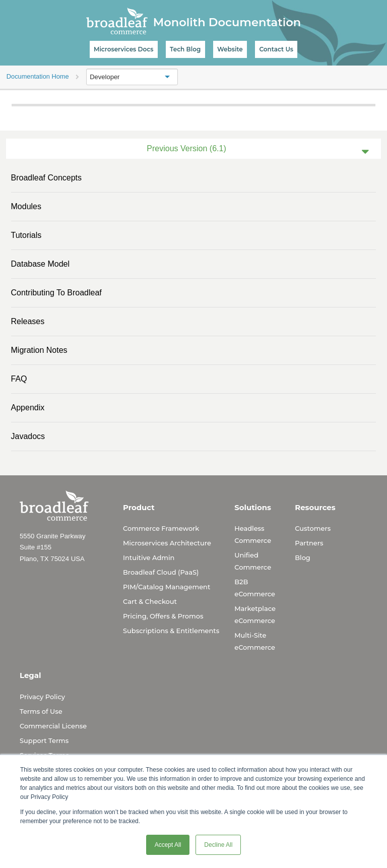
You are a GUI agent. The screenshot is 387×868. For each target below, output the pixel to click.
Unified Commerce (253, 561)
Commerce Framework (161, 528)
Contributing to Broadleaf (56, 293)
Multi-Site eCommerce (255, 641)
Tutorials (26, 235)
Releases (28, 321)
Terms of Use (41, 711)
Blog (303, 557)
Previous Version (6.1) (186, 148)
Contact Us (276, 49)
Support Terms (44, 740)
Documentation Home (38, 76)
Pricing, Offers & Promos (163, 616)
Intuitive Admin (149, 557)
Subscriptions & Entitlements (171, 631)
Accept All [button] (168, 845)
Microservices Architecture (167, 543)
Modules (26, 206)
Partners (309, 543)
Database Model (41, 264)
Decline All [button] (218, 845)
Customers (313, 528)
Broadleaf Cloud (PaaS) (161, 572)
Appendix (28, 408)
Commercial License (53, 726)
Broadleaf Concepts (47, 178)
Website (230, 49)
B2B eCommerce (255, 588)
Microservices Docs (123, 49)
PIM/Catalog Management (167, 587)
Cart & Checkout (150, 601)
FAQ (19, 379)
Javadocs (28, 436)
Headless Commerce (253, 534)
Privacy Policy (42, 697)
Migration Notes (39, 350)
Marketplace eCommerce (255, 614)
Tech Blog (185, 49)
